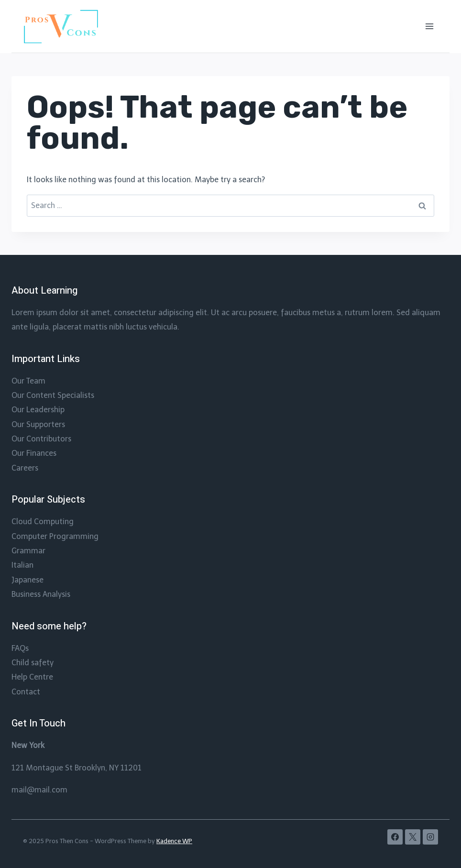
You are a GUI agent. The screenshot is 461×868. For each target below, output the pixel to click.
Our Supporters (38, 424)
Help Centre (32, 677)
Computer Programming (55, 536)
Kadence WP (174, 841)
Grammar (28, 551)
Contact (26, 692)
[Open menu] (429, 26)
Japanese (27, 580)
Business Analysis (41, 594)
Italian (22, 565)
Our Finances (34, 453)
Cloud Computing (43, 522)
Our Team (28, 381)
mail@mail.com (39, 790)
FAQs (20, 648)
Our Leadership (38, 410)
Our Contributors (41, 439)
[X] (413, 837)
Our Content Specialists (53, 395)
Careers (25, 468)
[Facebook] (395, 837)
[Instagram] (430, 837)
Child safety (33, 663)
